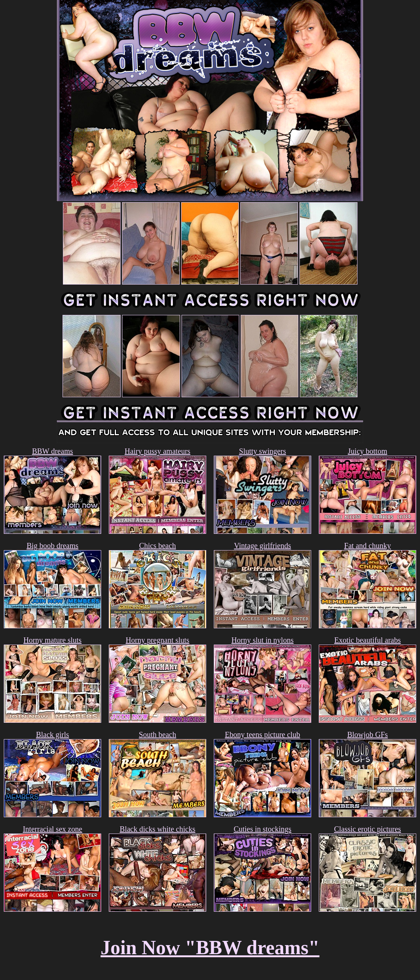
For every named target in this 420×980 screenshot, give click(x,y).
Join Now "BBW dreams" (210, 948)
